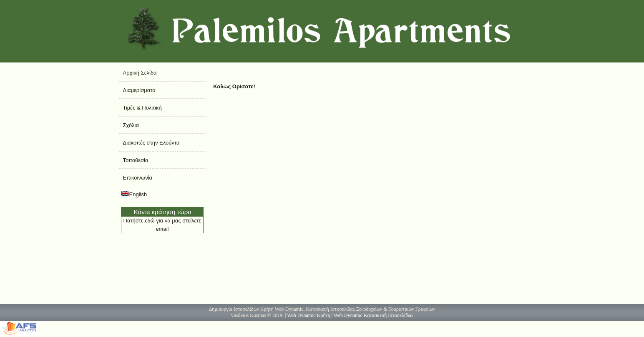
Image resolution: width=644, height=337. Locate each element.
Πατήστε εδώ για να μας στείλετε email (162, 225)
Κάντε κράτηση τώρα (163, 212)
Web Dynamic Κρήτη (309, 315)
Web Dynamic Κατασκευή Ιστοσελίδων (374, 315)
